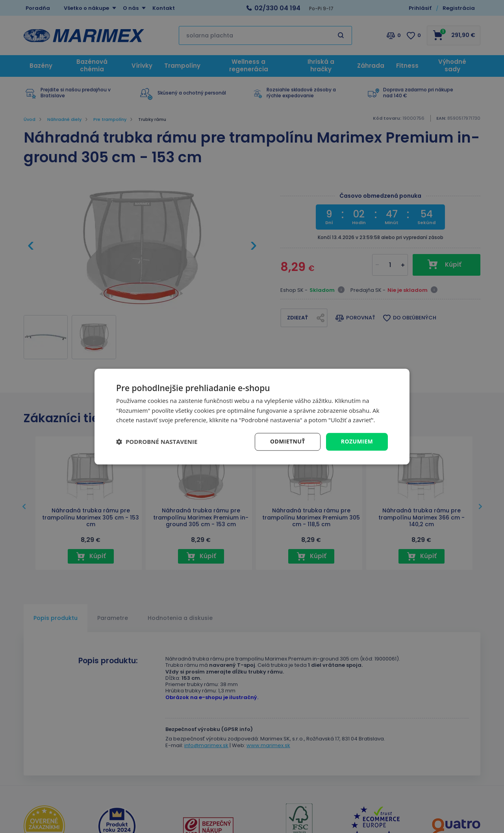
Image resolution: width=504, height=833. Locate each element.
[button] (157, 442)
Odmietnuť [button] (288, 441)
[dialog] (252, 416)
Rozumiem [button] (357, 441)
